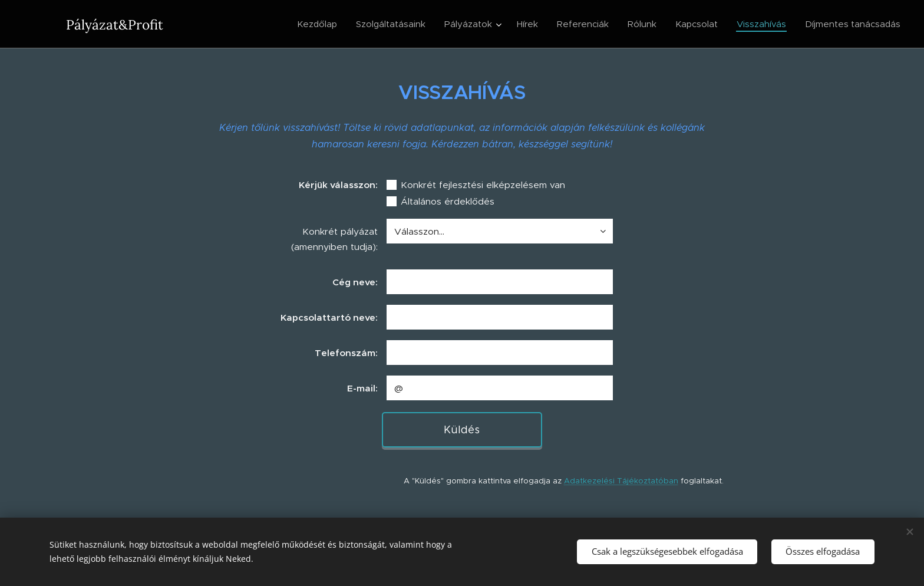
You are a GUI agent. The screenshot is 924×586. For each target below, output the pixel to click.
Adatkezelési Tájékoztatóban (621, 481)
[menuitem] (320, 24)
